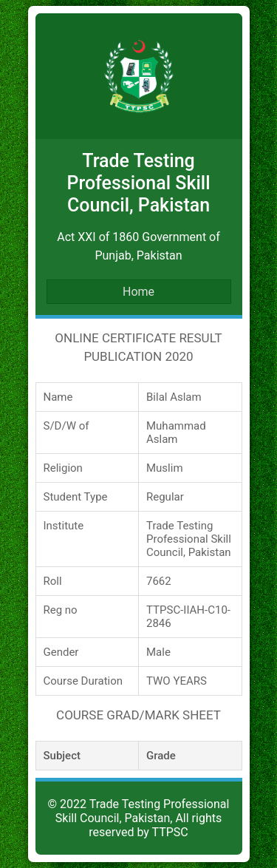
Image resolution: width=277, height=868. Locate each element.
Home (138, 292)
